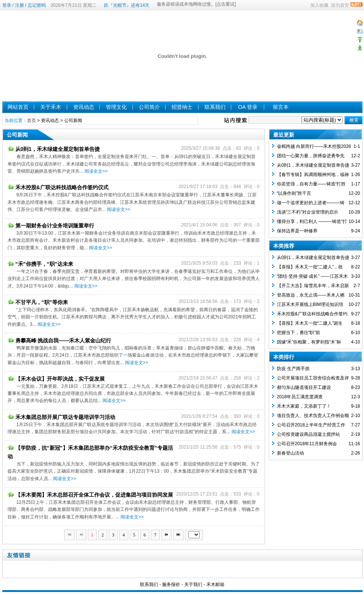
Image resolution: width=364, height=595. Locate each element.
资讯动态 (84, 107)
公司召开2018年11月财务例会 (307, 444)
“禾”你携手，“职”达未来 (40, 264)
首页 (32, 121)
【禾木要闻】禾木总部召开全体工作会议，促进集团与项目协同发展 (90, 495)
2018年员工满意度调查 (300, 397)
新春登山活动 (290, 453)
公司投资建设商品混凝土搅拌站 (308, 434)
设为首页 (340, 5)
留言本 (281, 107)
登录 (7, 5)
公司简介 (149, 107)
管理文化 (116, 107)
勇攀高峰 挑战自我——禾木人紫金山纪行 (59, 340)
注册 (20, 5)
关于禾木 (51, 107)
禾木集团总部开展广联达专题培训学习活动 (61, 417)
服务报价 (171, 584)
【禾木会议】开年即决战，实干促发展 (56, 379)
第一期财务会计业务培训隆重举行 (51, 226)
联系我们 (215, 107)
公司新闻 (73, 121)
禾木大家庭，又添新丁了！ (304, 406)
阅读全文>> (96, 171)
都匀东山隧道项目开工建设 (304, 387)
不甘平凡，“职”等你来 (38, 302)
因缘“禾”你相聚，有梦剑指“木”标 (309, 342)
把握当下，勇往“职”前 (299, 333)
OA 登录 (248, 107)
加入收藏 (319, 5)
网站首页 (18, 107)
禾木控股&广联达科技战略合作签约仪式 (58, 187)
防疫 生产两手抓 (293, 369)
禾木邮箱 (215, 584)
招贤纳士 (182, 107)
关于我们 (193, 584)
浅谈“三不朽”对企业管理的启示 (308, 212)
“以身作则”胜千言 (294, 193)
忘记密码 (37, 5)
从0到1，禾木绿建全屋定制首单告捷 (54, 149)
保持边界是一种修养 (297, 231)
